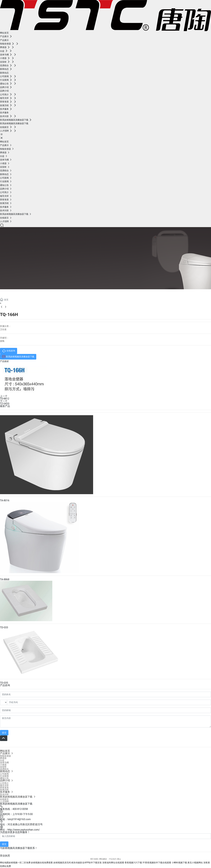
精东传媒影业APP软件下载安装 (87, 863)
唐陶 (2, 341)
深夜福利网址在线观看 (113, 863)
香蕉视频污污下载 (133, 863)
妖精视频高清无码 (62, 863)
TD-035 (4, 683)
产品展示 (12, 293)
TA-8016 (5, 500)
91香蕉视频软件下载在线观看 (157, 863)
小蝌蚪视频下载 (179, 863)
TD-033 (4, 627)
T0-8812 (5, 399)
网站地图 (4, 863)
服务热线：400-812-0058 (14, 809)
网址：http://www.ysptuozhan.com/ (20, 830)
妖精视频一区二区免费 (20, 863)
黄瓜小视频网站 (195, 863)
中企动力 (113, 859)
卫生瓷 (3, 329)
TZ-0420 (5, 404)
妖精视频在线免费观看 (42, 863)
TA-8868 (5, 579)
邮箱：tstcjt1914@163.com (15, 819)
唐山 (119, 859)
